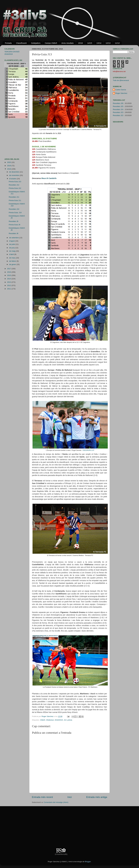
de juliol (12, 244)
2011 (9, 289)
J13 (65, 720)
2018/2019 (59, 720)
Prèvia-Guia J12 (15, 188)
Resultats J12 (14, 185)
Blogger (88, 862)
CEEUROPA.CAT (89, 450)
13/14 (99, 43)
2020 (9, 162)
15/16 (80, 43)
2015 (9, 275)
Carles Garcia (121, 90)
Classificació (21, 43)
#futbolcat (50, 720)
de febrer (13, 261)
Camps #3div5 (51, 43)
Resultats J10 (14, 209)
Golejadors (36, 43)
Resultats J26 (118, 103)
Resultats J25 (118, 106)
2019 (9, 166)
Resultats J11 (14, 197)
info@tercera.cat (119, 71)
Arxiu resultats (68, 43)
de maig (12, 251)
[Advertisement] (12, 138)
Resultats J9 (14, 221)
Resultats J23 (118, 112)
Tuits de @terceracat (121, 80)
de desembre (14, 172)
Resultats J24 (118, 109)
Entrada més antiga (97, 797)
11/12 (117, 43)
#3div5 (43, 720)
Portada (8, 43)
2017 (9, 269)
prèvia (70, 720)
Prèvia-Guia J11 (15, 200)
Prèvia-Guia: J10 (15, 213)
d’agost (12, 241)
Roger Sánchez (48, 716)
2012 (9, 285)
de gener (13, 264)
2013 (9, 282)
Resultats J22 (118, 115)
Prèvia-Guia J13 (15, 182)
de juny (12, 248)
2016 (9, 272)
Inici (70, 797)
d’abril (12, 254)
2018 (9, 169)
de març (13, 258)
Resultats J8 (14, 233)
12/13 (108, 43)
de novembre (14, 175)
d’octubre (13, 179)
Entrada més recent (42, 797)
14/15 (90, 43)
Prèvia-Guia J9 (14, 225)
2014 (9, 279)
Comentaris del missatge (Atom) (56, 802)
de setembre (14, 238)
